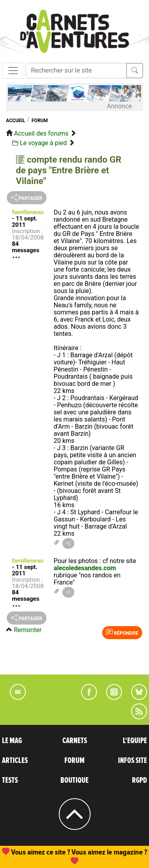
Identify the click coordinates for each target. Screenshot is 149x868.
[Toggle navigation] (13, 71)
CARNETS (75, 741)
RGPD (139, 780)
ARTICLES (15, 761)
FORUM (74, 761)
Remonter (28, 630)
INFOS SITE (133, 761)
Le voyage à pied (43, 143)
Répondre (122, 632)
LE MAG (12, 741)
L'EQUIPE (135, 741)
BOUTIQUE (74, 780)
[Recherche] (76, 71)
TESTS (10, 780)
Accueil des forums (41, 133)
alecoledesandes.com (85, 568)
